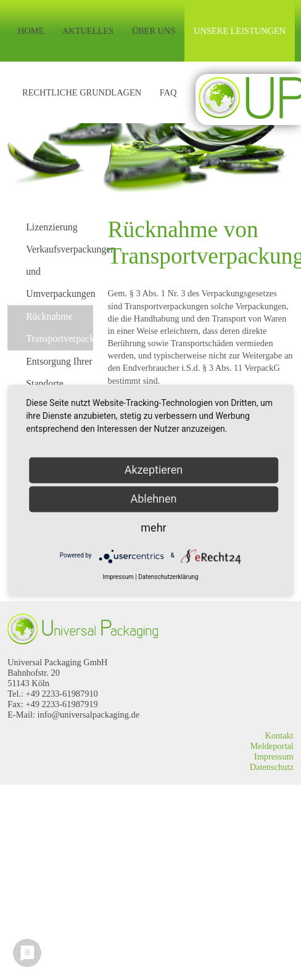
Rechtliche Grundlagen (82, 92)
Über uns (154, 31)
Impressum (274, 756)
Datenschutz (272, 767)
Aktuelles (88, 31)
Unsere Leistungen (240, 31)
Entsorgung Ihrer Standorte (59, 372)
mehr (153, 528)
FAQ (168, 92)
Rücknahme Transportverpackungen (60, 327)
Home (31, 31)
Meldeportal (271, 746)
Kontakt (279, 735)
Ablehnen (153, 499)
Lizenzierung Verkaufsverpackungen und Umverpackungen (60, 260)
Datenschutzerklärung (168, 577)
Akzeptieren (154, 470)
